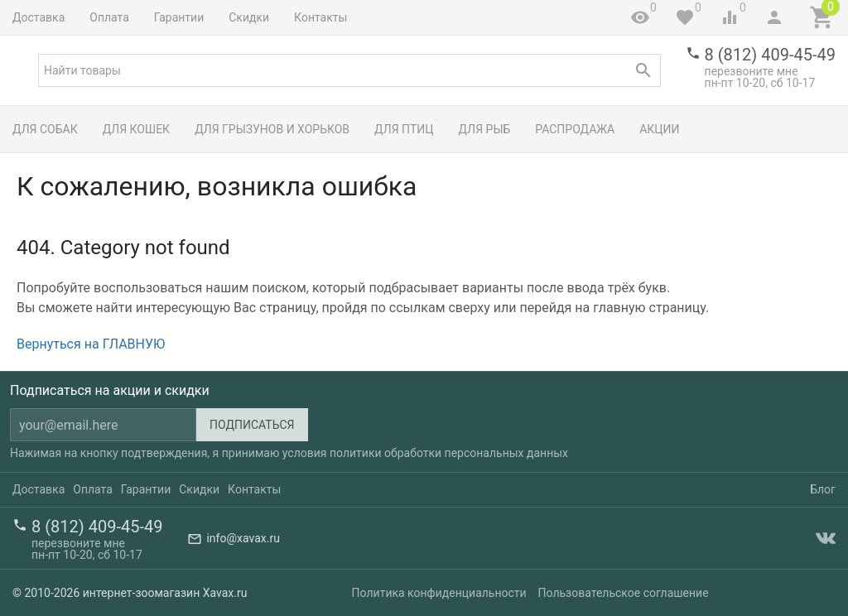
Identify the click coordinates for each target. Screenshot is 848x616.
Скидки (249, 17)
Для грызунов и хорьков (272, 129)
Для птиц (404, 129)
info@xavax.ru (243, 538)
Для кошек (136, 129)
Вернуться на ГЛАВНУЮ (91, 344)
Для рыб (485, 129)
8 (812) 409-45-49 (770, 55)
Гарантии (179, 17)
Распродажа (575, 129)
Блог (823, 489)
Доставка (39, 17)
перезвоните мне (752, 71)
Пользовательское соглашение (624, 593)
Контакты (320, 17)
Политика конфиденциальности (439, 593)
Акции (659, 129)
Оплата (109, 17)
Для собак (45, 129)
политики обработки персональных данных (449, 453)
